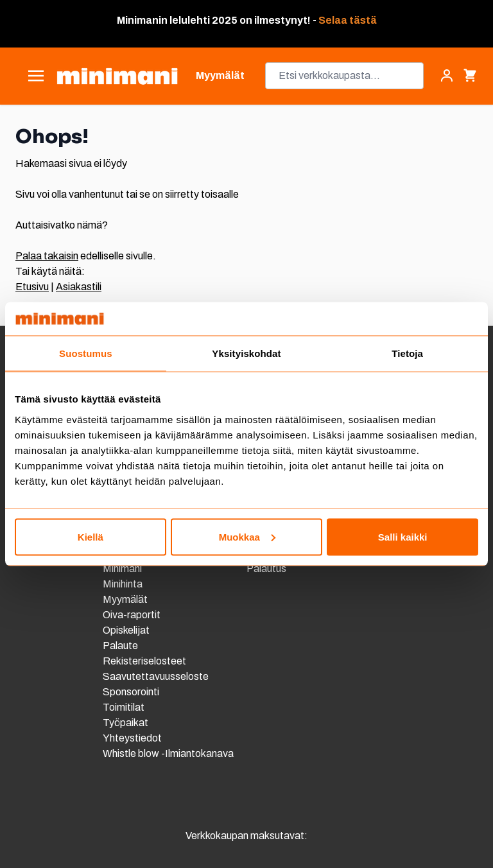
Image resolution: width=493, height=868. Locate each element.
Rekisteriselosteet (144, 661)
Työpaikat (125, 723)
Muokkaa (247, 536)
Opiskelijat (126, 630)
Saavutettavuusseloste (156, 676)
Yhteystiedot (132, 738)
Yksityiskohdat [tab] (246, 353)
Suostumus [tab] (86, 353)
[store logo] (117, 76)
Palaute (120, 646)
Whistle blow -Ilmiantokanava (168, 753)
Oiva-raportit (133, 615)
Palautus (266, 569)
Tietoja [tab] (407, 353)
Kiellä (91, 536)
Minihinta (123, 584)
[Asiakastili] (447, 76)
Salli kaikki (403, 536)
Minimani (122, 569)
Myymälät (125, 599)
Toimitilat (124, 707)
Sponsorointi (131, 692)
